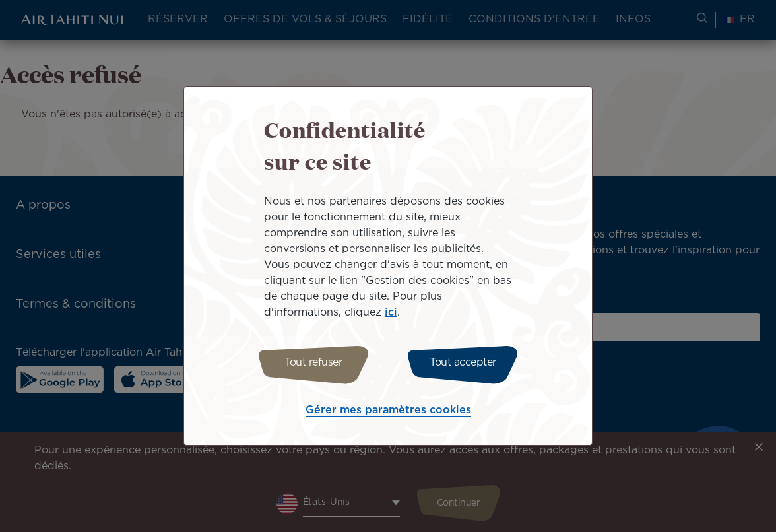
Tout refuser (310, 363)
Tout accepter (466, 363)
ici (391, 311)
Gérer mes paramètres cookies (388, 412)
